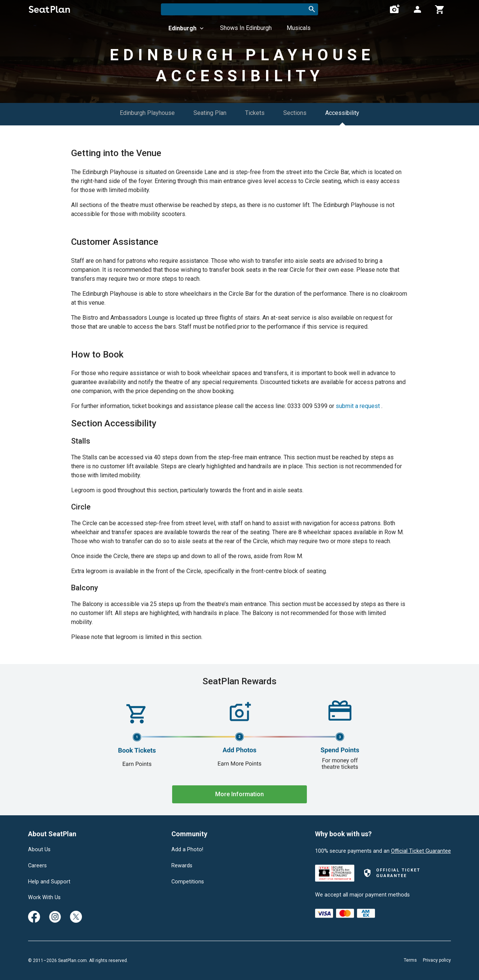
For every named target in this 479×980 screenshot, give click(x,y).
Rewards (182, 866)
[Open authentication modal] (417, 9)
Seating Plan (210, 113)
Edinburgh (187, 28)
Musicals (299, 28)
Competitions (188, 882)
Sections (295, 113)
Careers (37, 866)
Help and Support (49, 882)
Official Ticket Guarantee (421, 851)
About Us (39, 850)
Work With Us (44, 898)
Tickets (255, 113)
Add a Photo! (187, 850)
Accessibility (342, 113)
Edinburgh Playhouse (147, 113)
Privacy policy (437, 960)
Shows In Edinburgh (246, 28)
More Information (239, 794)
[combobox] (239, 9)
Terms (410, 960)
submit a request (358, 406)
